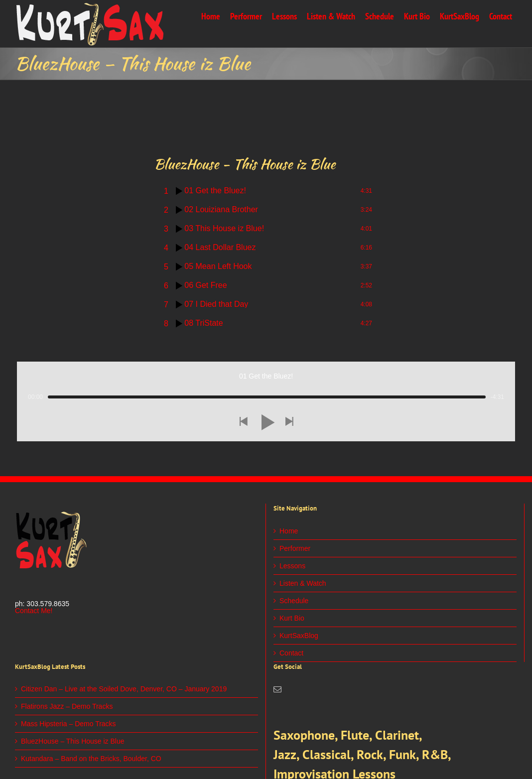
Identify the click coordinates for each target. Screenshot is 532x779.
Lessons (292, 566)
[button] (243, 422)
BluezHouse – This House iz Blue (73, 741)
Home (289, 531)
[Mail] (277, 689)
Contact (291, 653)
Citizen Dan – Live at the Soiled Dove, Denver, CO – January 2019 (124, 689)
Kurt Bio (292, 618)
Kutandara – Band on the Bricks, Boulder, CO (91, 759)
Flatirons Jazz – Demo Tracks (67, 706)
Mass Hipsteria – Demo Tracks (68, 724)
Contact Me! (34, 611)
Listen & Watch (303, 583)
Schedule (294, 601)
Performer (295, 548)
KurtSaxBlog (299, 636)
